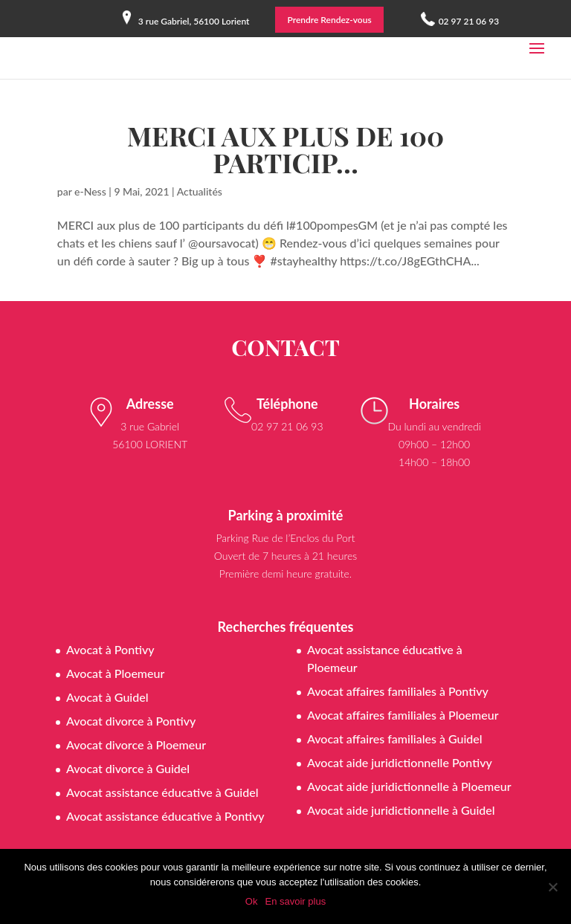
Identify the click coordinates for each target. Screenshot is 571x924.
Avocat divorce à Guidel (128, 768)
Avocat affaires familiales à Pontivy (398, 691)
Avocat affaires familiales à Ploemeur (403, 715)
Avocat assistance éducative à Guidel (162, 792)
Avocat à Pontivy (110, 649)
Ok (252, 901)
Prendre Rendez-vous (329, 20)
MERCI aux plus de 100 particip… (285, 149)
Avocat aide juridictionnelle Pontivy (400, 762)
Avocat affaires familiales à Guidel (395, 739)
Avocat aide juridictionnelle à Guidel (401, 810)
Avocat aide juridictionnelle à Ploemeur (409, 786)
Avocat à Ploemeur (115, 673)
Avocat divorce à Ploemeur (136, 744)
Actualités (200, 191)
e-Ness (90, 191)
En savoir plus (295, 901)
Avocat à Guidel (107, 697)
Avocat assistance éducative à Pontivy (165, 816)
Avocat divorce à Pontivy (131, 721)
